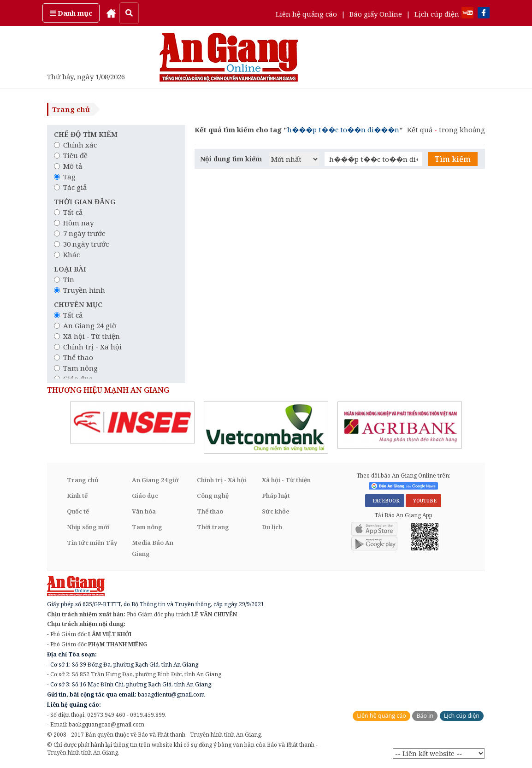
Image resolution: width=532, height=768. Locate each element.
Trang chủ (71, 109)
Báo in (425, 716)
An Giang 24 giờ (85, 325)
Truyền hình (80, 290)
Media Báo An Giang (153, 548)
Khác (67, 254)
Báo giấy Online (376, 14)
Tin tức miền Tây (92, 543)
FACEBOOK (385, 501)
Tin (64, 279)
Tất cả (68, 212)
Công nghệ (213, 496)
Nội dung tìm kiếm (231, 159)
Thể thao (74, 357)
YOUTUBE (423, 501)
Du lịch (272, 527)
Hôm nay (74, 223)
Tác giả (70, 187)
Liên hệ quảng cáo (306, 14)
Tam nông (76, 368)
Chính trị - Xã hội (88, 347)
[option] (132, 422)
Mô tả (68, 166)
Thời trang (213, 527)
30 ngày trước (81, 244)
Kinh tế (77, 496)
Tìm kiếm (453, 159)
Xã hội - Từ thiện (87, 336)
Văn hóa (144, 511)
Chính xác (75, 145)
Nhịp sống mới (88, 527)
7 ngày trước (80, 233)
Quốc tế (78, 511)
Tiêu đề (71, 155)
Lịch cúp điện (437, 14)
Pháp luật (276, 496)
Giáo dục (145, 496)
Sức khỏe (276, 511)
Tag (65, 177)
